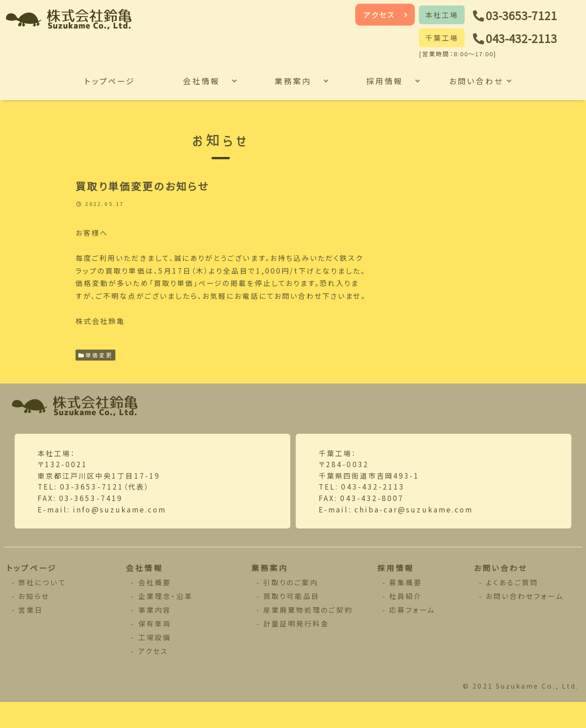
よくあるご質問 (512, 607)
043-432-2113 (525, 39)
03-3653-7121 (525, 16)
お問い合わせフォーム (525, 621)
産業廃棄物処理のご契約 (308, 635)
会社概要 (155, 607)
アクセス (380, 15)
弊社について (43, 607)
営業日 (31, 635)
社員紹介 (406, 621)
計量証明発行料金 (297, 649)
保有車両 (155, 649)
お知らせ (35, 621)
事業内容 (155, 635)
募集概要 (406, 607)
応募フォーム (412, 635)
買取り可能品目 (292, 621)
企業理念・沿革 (166, 621)
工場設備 (155, 662)
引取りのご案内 (291, 607)
